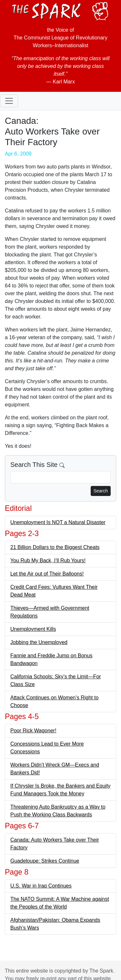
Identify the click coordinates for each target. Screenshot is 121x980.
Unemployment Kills (33, 629)
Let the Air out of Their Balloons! (47, 574)
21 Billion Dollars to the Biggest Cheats (55, 547)
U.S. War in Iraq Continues (41, 886)
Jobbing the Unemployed (39, 642)
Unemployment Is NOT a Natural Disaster (58, 522)
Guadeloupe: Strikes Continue (45, 861)
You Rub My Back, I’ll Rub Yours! (48, 560)
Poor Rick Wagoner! (33, 731)
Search (101, 491)
